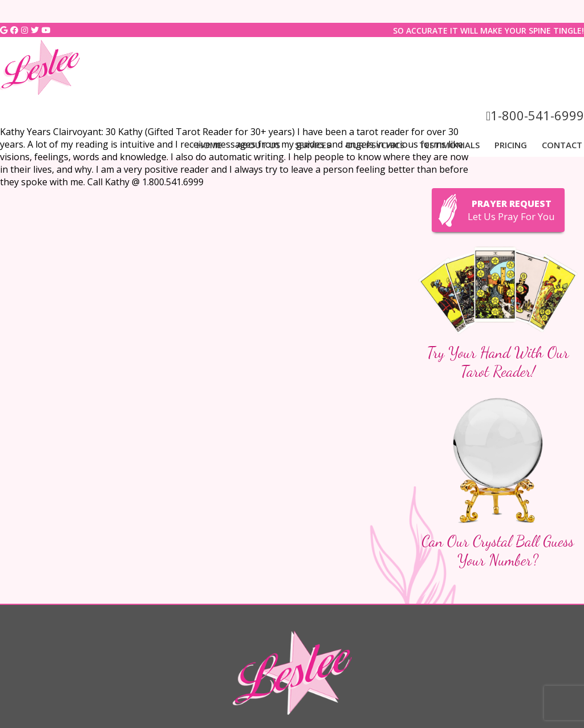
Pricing (511, 145)
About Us (258, 145)
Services (313, 145)
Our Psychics (375, 145)
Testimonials (449, 145)
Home (209, 145)
